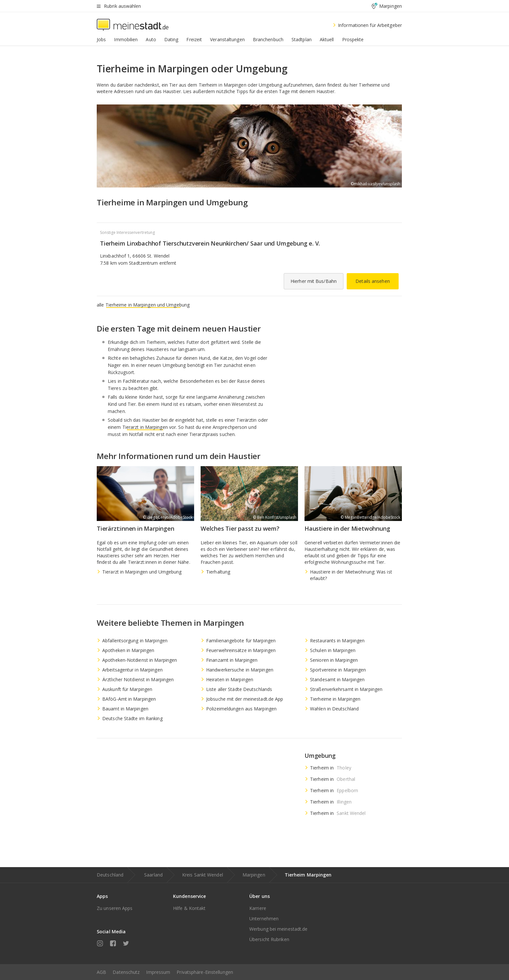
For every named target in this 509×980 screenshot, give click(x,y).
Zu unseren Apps (115, 908)
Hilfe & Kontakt (189, 908)
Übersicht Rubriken (269, 939)
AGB (101, 972)
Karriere (258, 908)
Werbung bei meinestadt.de (279, 929)
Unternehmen (264, 919)
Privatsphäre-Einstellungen (205, 972)
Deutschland (110, 875)
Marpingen (254, 875)
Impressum (158, 972)
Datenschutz (126, 972)
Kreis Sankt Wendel (203, 875)
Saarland (153, 875)
